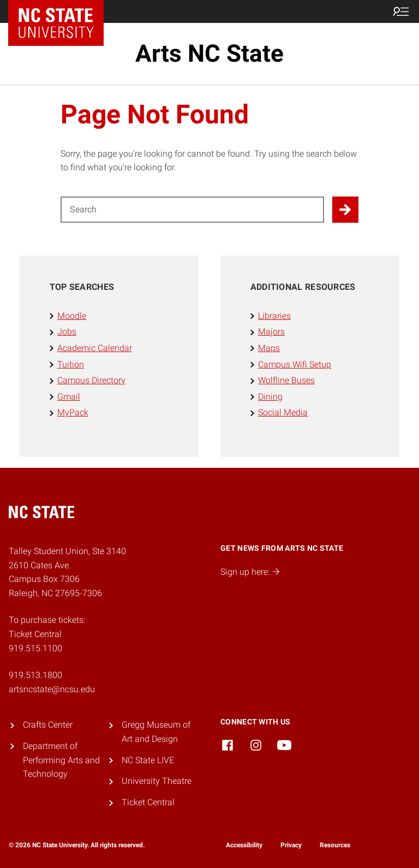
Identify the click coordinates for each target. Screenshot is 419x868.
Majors (271, 332)
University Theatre (157, 781)
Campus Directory (91, 380)
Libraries (274, 316)
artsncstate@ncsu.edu (52, 689)
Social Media (283, 412)
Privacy (291, 845)
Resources (335, 845)
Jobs (67, 332)
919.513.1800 (35, 675)
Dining (270, 397)
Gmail (69, 397)
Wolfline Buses (286, 380)
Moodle (72, 316)
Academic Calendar (95, 348)
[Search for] (192, 210)
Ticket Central (148, 802)
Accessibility (244, 845)
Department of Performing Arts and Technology (61, 760)
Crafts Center (48, 725)
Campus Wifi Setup (295, 364)
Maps (269, 348)
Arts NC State (209, 53)
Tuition (71, 364)
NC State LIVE (148, 760)
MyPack (73, 412)
